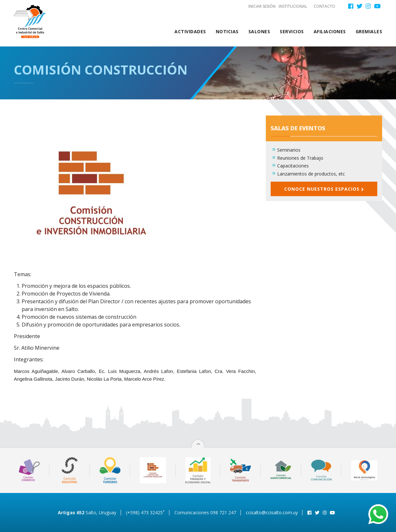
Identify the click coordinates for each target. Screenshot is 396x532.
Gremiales (369, 31)
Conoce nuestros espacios (324, 189)
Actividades (190, 31)
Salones (259, 31)
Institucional (293, 6)
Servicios (292, 31)
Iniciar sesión (262, 6)
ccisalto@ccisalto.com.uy (272, 512)
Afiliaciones (330, 31)
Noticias (227, 31)
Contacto (324, 6)
